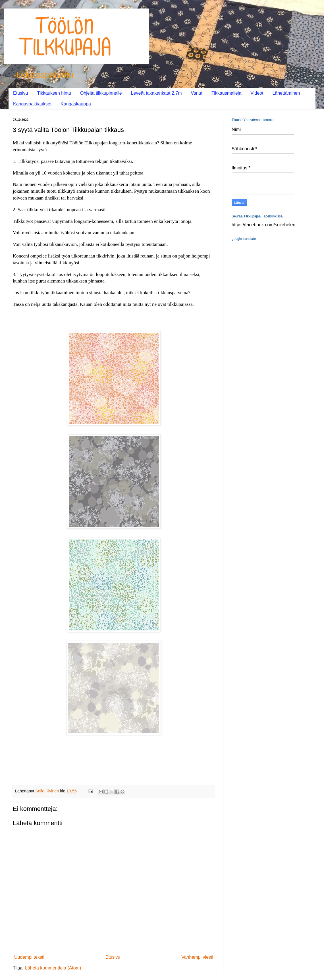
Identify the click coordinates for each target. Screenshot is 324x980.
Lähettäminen (286, 93)
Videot (257, 93)
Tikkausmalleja (226, 93)
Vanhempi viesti (197, 957)
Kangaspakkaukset (32, 104)
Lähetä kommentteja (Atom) (53, 968)
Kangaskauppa (76, 104)
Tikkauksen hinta (54, 93)
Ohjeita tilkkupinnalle (101, 93)
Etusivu (20, 93)
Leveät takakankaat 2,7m (156, 93)
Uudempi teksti (29, 957)
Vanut (197, 93)
